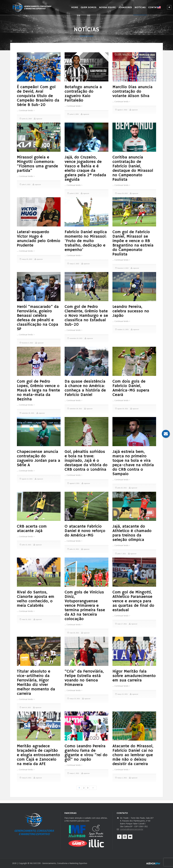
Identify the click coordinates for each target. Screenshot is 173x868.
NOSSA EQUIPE (107, 7)
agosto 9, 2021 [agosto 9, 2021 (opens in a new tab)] (75, 483)
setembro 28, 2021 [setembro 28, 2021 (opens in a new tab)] (76, 409)
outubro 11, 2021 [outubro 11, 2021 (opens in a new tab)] (123, 329)
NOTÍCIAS (140, 7)
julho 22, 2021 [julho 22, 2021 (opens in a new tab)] (27, 545)
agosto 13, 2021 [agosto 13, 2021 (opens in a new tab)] (27, 479)
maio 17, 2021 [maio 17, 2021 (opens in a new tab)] (122, 624)
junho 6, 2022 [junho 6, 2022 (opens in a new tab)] (74, 193)
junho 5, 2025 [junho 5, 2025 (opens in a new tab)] (74, 114)
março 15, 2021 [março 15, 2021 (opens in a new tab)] (123, 694)
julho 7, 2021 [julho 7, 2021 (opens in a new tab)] (122, 554)
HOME (75, 7)
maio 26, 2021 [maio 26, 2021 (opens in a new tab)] (74, 633)
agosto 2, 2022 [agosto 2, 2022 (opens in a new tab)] (122, 110)
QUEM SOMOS (89, 7)
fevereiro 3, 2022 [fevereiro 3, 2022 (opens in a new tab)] (123, 268)
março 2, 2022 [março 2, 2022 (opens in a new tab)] (74, 264)
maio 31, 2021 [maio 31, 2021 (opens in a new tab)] (27, 619)
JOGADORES (125, 7)
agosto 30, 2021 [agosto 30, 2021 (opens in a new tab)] (123, 409)
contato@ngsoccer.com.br (132, 829)
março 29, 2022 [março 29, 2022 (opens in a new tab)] (123, 193)
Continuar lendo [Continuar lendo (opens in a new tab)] (26, 110)
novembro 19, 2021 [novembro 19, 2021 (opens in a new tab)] (76, 338)
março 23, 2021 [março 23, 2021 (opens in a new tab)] (75, 699)
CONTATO (154, 7)
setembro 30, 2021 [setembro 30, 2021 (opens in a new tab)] (28, 413)
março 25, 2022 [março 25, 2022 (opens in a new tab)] (27, 259)
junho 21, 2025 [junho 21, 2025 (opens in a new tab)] (27, 119)
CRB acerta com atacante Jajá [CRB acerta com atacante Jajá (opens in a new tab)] (32, 529)
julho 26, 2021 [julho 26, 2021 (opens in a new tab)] (122, 488)
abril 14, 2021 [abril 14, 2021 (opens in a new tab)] (26, 708)
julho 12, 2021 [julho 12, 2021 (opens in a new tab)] (74, 549)
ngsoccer (39, 119)
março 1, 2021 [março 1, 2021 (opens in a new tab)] (74, 773)
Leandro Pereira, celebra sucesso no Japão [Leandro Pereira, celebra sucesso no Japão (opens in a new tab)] (131, 311)
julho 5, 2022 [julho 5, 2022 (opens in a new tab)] (26, 184)
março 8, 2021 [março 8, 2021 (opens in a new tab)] (27, 778)
